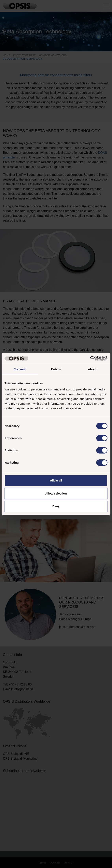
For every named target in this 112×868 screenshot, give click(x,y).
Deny (56, 506)
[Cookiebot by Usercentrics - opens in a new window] (90, 358)
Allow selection (56, 493)
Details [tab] (56, 369)
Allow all (56, 480)
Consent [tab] (20, 369)
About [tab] (92, 369)
